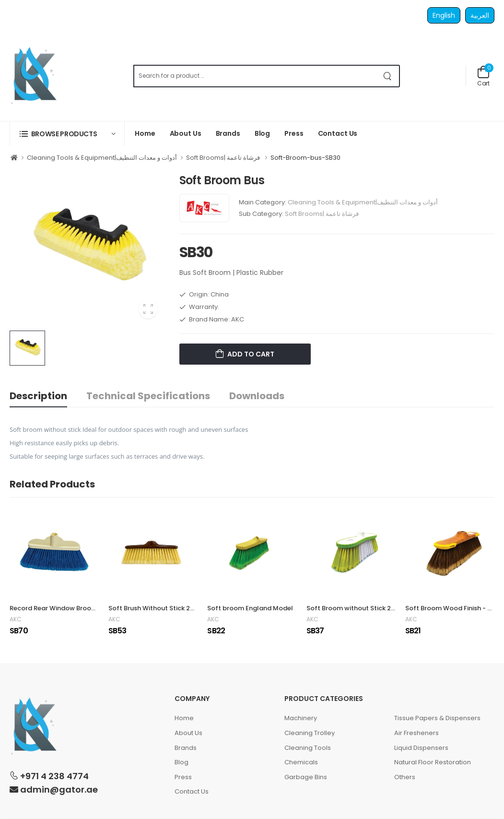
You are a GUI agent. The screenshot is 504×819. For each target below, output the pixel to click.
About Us (186, 133)
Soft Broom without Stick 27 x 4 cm (361, 608)
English (444, 15)
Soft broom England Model (250, 608)
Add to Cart (250, 354)
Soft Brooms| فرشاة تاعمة (224, 158)
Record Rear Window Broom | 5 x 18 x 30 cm (76, 608)
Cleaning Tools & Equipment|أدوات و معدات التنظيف (102, 158)
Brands (228, 133)
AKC (16, 619)
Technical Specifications (148, 396)
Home (145, 133)
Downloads (257, 396)
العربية (480, 15)
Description (38, 396)
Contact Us (338, 133)
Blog (263, 133)
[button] (67, 134)
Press (294, 133)
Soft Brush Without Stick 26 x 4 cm (162, 608)
